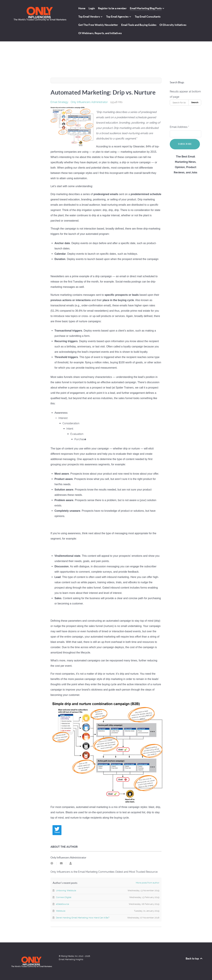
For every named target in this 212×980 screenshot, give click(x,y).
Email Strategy (59, 102)
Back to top (194, 958)
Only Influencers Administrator (89, 102)
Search (195, 102)
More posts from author (148, 883)
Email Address (179, 127)
